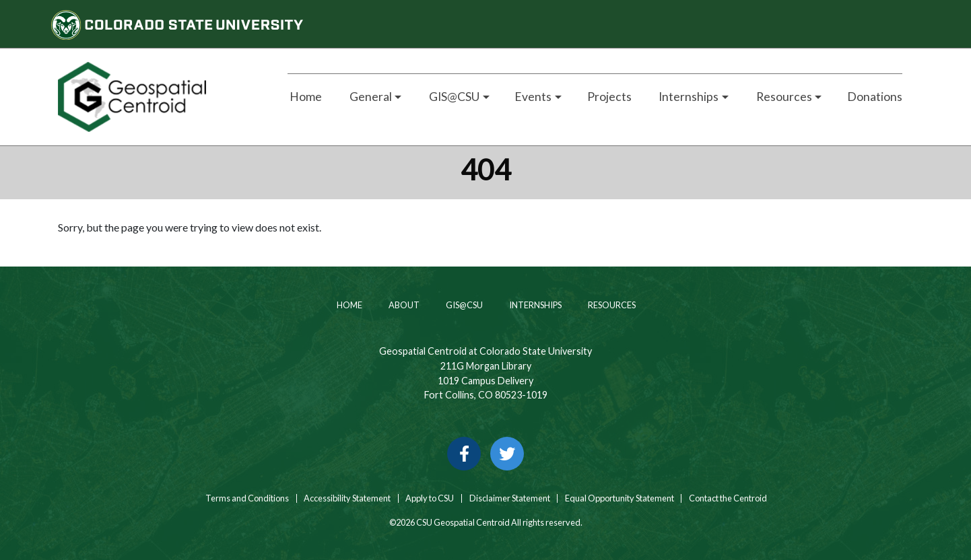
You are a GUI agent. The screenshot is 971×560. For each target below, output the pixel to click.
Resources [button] (783, 97)
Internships (535, 305)
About (403, 305)
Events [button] (533, 97)
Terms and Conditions (246, 498)
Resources (611, 305)
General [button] (370, 97)
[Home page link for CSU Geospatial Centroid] (157, 97)
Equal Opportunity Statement (620, 498)
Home (305, 97)
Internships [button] (688, 97)
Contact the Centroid (728, 498)
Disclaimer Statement (510, 498)
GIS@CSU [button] (453, 97)
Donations (875, 97)
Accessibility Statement (347, 498)
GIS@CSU (464, 305)
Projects (609, 97)
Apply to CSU (430, 498)
